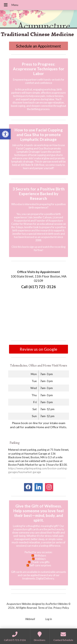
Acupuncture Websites (19, 604)
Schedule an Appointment (38, 46)
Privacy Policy (61, 608)
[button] (5, 134)
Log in (49, 619)
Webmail (30, 619)
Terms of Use (45, 608)
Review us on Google (38, 349)
